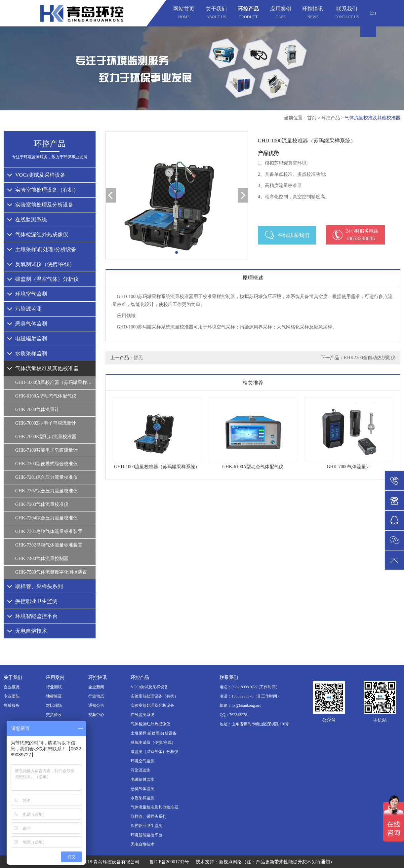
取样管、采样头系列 (35, 586)
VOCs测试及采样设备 (36, 175)
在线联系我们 (287, 235)
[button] (177, 252)
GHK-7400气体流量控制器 (42, 559)
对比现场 (54, 705)
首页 (312, 118)
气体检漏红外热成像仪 (38, 234)
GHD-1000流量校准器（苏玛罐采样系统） (55, 382)
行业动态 (96, 696)
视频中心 (96, 715)
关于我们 (216, 13)
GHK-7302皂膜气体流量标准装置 (49, 545)
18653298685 (355, 235)
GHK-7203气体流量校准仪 (42, 504)
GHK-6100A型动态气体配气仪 (46, 396)
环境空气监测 (27, 294)
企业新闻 (96, 687)
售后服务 (12, 705)
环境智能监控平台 (32, 616)
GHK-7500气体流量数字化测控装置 (51, 572)
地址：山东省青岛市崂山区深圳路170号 (254, 724)
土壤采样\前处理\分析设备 (42, 249)
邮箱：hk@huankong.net (240, 705)
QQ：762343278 (233, 715)
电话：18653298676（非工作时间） (250, 696)
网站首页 (184, 13)
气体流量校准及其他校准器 (373, 118)
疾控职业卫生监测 (32, 601)
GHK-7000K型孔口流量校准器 (46, 437)
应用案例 (281, 13)
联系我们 (347, 13)
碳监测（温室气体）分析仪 (43, 279)
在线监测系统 (27, 220)
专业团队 (12, 696)
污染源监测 (24, 309)
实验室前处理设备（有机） (43, 190)
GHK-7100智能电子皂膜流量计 (46, 450)
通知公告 (96, 705)
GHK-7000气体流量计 (37, 410)
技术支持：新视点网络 (219, 862)
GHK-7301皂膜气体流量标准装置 (49, 531)
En (373, 13)
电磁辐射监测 (27, 339)
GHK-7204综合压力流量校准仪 (46, 518)
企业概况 (12, 687)
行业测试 (54, 687)
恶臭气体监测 (27, 324)
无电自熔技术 (27, 631)
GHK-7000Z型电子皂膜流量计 (46, 423)
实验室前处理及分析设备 (40, 205)
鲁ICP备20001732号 (169, 862)
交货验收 (54, 715)
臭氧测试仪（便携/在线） (41, 264)
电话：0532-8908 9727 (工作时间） (250, 687)
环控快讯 (313, 13)
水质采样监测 (27, 353)
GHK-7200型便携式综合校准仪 (46, 464)
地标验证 (54, 696)
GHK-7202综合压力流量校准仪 (46, 491)
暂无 (138, 358)
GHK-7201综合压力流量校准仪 (46, 477)
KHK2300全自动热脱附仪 (370, 358)
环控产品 (248, 13)
